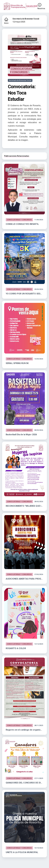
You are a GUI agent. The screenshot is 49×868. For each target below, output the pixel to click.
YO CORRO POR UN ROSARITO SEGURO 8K (24, 294)
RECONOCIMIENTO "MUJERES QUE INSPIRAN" (24, 506)
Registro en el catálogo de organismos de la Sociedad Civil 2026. (24, 730)
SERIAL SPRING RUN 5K (17, 363)
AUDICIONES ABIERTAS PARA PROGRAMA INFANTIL (24, 579)
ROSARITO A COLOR (16, 648)
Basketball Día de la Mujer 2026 (21, 435)
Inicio (6, 21)
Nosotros (41, 6)
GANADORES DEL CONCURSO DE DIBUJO (24, 783)
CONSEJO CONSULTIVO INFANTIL (22, 224)
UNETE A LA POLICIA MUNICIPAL (22, 852)
